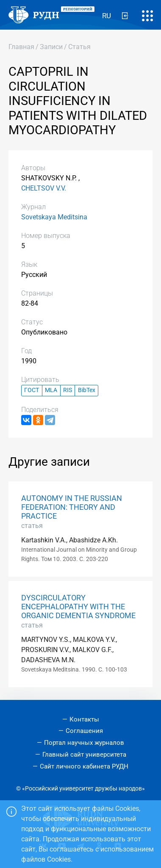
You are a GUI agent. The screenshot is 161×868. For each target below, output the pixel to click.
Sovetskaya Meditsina (54, 217)
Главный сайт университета (84, 755)
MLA (51, 390)
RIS (68, 390)
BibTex (87, 390)
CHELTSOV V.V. (44, 188)
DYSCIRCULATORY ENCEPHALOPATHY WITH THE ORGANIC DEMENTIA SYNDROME (78, 607)
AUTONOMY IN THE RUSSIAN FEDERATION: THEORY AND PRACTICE (72, 507)
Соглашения (84, 731)
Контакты (84, 719)
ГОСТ (32, 390)
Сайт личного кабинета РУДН (84, 766)
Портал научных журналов (84, 743)
